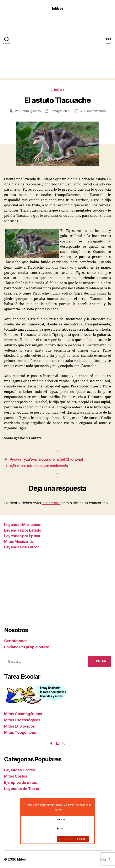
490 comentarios (93, 111)
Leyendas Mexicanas (23, 525)
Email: (60, 829)
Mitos (58, 9)
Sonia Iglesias (31, 111)
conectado (51, 503)
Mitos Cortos (16, 776)
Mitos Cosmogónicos (23, 714)
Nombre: (61, 819)
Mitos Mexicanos (19, 541)
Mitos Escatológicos (22, 720)
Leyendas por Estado (23, 530)
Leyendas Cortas (20, 770)
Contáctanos (16, 641)
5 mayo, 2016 (60, 111)
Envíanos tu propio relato (27, 647)
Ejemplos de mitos (21, 782)
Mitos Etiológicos (19, 726)
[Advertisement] (57, 49)
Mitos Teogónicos (20, 732)
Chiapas (58, 90)
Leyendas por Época (22, 536)
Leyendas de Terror (21, 547)
